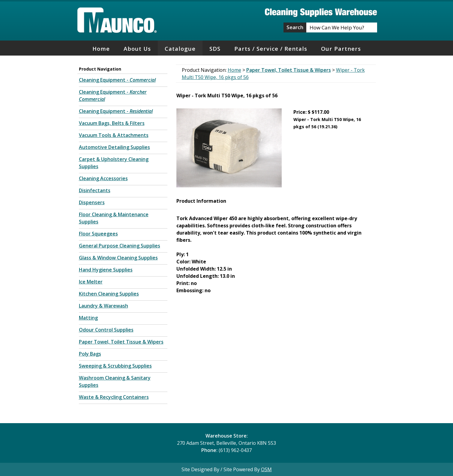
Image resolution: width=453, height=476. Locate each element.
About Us (137, 49)
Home (101, 49)
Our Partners (341, 49)
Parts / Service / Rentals (271, 49)
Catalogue (180, 49)
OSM (266, 469)
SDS (215, 49)
